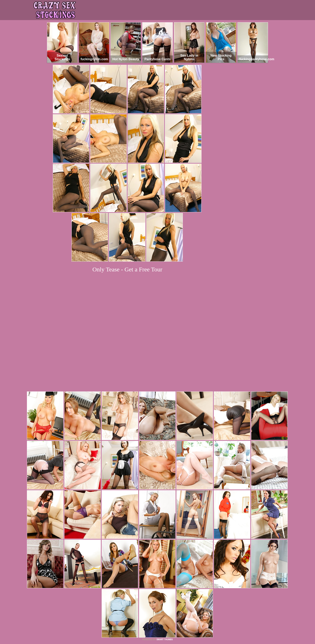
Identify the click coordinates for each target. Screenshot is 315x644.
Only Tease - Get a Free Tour (127, 269)
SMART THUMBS (165, 585)
